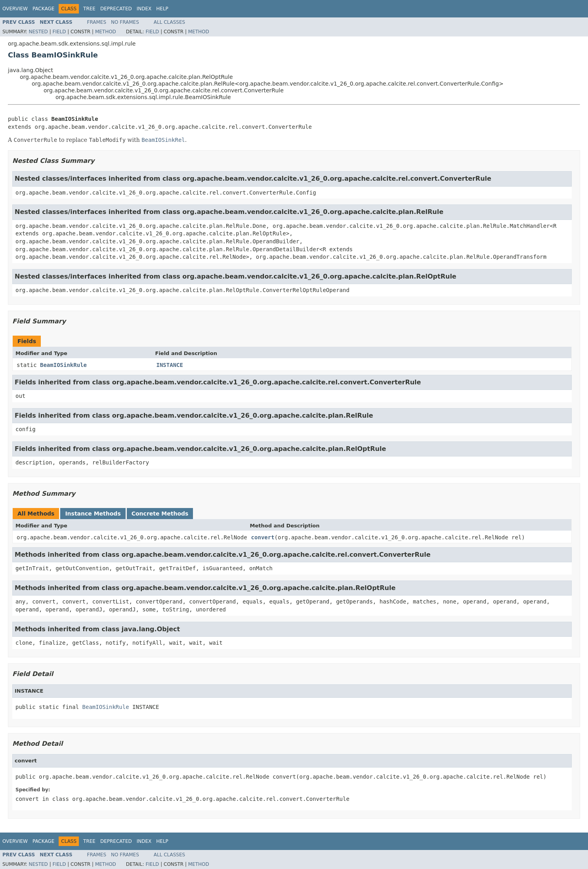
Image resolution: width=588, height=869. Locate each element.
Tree (89, 9)
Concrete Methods (160, 514)
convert (263, 537)
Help (162, 9)
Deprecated (116, 9)
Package (43, 9)
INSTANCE (170, 365)
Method (106, 32)
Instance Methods (93, 514)
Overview (15, 9)
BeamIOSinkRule (63, 365)
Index (144, 9)
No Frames (125, 22)
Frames (97, 22)
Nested (38, 32)
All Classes (169, 22)
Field (59, 32)
